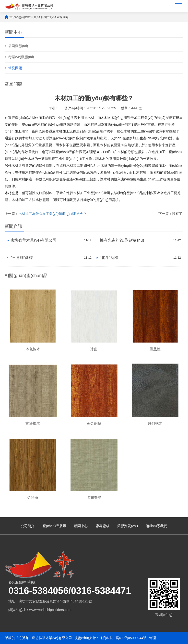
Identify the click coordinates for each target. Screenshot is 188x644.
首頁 (34, 17)
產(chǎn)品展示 (54, 526)
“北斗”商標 (109, 258)
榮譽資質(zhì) (128, 526)
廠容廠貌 (103, 526)
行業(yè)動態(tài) (21, 57)
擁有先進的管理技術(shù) (122, 240)
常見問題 (63, 17)
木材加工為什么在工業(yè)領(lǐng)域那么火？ (53, 214)
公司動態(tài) (18, 46)
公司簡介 (28, 526)
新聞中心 (47, 17)
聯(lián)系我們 (157, 526)
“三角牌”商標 (22, 258)
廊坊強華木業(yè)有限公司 (34, 240)
